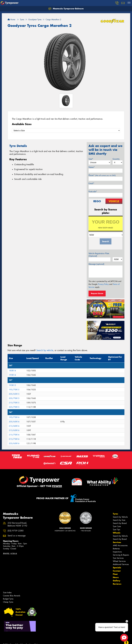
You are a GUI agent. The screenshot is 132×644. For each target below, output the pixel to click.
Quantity (116, 159)
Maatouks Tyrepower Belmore (66, 9)
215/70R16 (14, 435)
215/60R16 (14, 426)
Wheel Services (119, 561)
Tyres (115, 514)
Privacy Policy (103, 284)
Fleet (115, 574)
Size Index (7, 593)
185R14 (12, 371)
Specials (117, 568)
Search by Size (119, 520)
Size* (91, 159)
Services (117, 542)
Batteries (116, 549)
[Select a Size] (66, 131)
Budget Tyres (8, 599)
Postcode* (93, 192)
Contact (117, 571)
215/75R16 (14, 439)
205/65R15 (14, 394)
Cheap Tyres (8, 602)
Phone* (102, 175)
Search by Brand (120, 523)
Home (11, 20)
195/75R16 (14, 417)
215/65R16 (14, 430)
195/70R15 (14, 390)
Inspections (117, 552)
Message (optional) (96, 264)
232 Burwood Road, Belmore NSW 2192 (17, 524)
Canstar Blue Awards (12, 596)
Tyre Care (117, 526)
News (116, 577)
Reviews (117, 584)
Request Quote (97, 293)
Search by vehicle (45, 350)
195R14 (12, 375)
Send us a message (17, 536)
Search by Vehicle (120, 517)
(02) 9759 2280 (16, 531)
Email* (91, 183)
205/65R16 (14, 422)
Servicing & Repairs (121, 555)
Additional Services (121, 564)
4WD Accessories (120, 545)
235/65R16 (14, 443)
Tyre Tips (116, 530)
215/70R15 (14, 403)
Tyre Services (118, 558)
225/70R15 (14, 407)
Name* (92, 167)
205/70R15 (14, 398)
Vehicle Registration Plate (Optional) (99, 255)
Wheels (117, 533)
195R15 (12, 385)
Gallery (117, 581)
